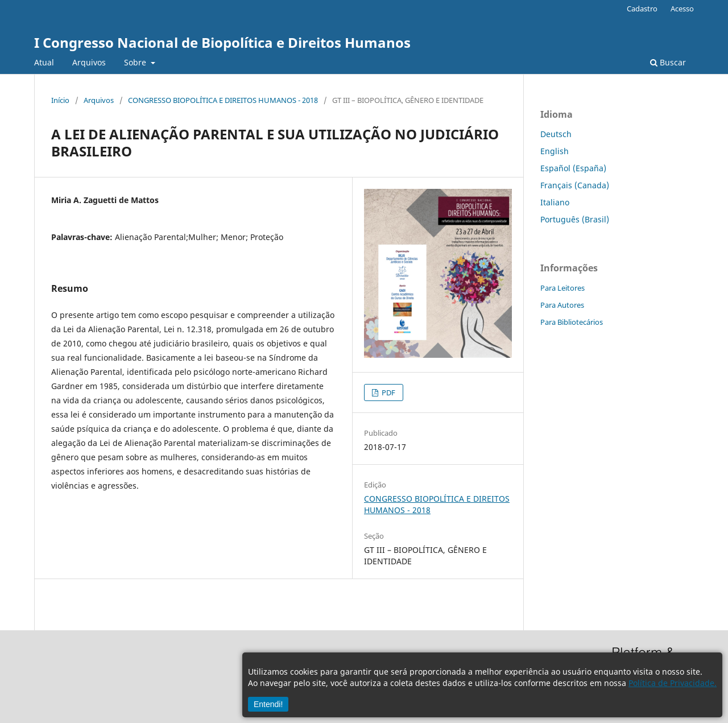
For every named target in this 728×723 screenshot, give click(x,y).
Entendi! (268, 704)
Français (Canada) (575, 185)
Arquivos (89, 62)
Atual (44, 62)
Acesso (682, 9)
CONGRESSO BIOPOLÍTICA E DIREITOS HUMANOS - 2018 (223, 100)
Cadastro (642, 9)
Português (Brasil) (575, 219)
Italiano (555, 202)
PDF (388, 393)
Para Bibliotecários (572, 322)
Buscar (668, 62)
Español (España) (573, 168)
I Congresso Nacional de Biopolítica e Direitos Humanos (222, 42)
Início (60, 100)
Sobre (136, 62)
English (555, 151)
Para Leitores (562, 288)
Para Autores (562, 305)
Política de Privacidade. (673, 683)
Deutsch (556, 134)
